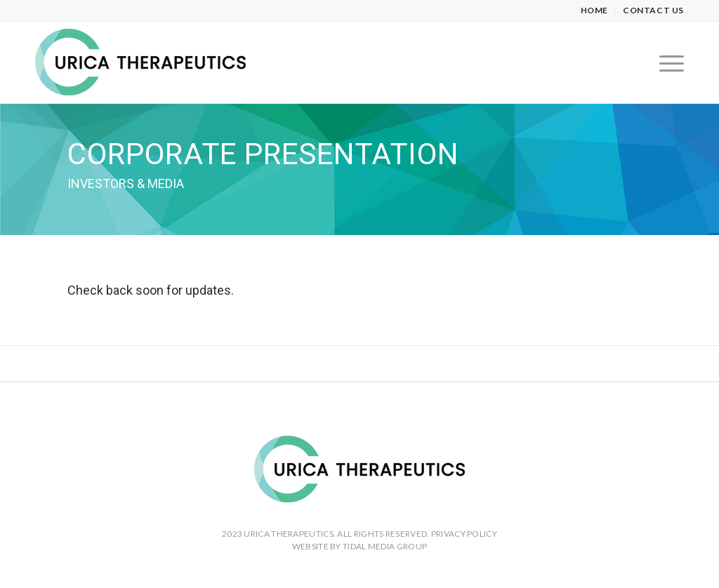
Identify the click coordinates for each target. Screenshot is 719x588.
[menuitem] (595, 11)
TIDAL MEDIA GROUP (385, 546)
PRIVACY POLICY (464, 534)
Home (594, 10)
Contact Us (653, 10)
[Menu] (667, 62)
